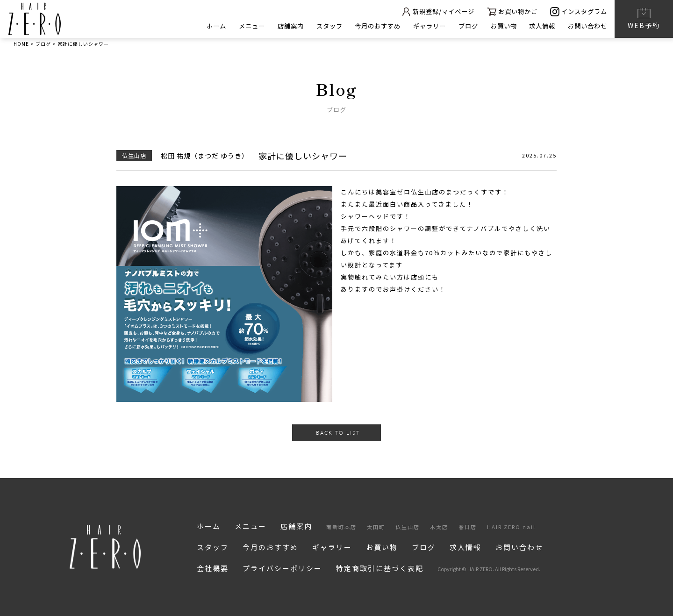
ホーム (191, 26)
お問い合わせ (586, 26)
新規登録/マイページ (427, 11)
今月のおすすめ (363, 26)
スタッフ (311, 26)
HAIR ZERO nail (511, 527)
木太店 (439, 527)
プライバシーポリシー (282, 568)
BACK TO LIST (338, 433)
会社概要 (213, 568)
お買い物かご (506, 11)
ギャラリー (418, 26)
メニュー (229, 26)
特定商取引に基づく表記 (380, 568)
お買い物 (497, 26)
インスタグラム (577, 11)
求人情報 (538, 26)
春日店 (468, 527)
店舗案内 (270, 26)
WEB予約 (644, 18)
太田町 (376, 527)
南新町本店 (341, 527)
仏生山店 (408, 527)
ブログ (459, 26)
